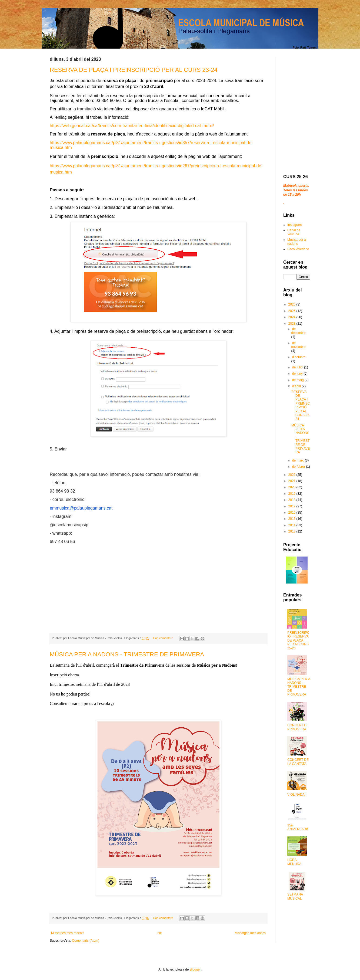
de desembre (298, 331)
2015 (292, 519)
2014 (292, 525)
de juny (298, 374)
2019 (292, 494)
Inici (159, 933)
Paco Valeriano (298, 249)
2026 (292, 304)
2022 (292, 475)
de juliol (298, 367)
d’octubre (299, 357)
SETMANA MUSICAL (295, 896)
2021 (292, 481)
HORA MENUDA (294, 862)
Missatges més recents (68, 933)
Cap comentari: (164, 638)
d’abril (297, 386)
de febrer (299, 467)
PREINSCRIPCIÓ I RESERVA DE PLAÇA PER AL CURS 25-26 (298, 640)
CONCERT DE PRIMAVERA (298, 727)
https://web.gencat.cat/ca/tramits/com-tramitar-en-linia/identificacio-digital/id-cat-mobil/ (132, 126)
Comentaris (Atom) (86, 941)
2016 (292, 513)
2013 (292, 531)
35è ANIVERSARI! (298, 827)
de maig (298, 380)
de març (299, 460)
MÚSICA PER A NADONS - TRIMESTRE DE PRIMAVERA (127, 654)
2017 (292, 506)
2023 (292, 324)
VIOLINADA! (296, 795)
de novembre (298, 345)
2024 (292, 317)
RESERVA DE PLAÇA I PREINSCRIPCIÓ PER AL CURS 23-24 (134, 70)
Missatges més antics (250, 933)
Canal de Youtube (294, 232)
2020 (292, 487)
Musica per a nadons (297, 242)
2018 (292, 500)
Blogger (195, 969)
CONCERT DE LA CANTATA (298, 762)
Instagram (294, 225)
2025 (292, 311)
